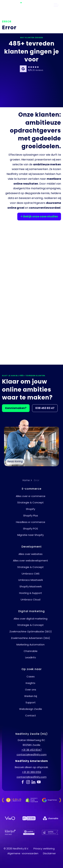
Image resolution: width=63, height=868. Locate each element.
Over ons (31, 690)
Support (31, 702)
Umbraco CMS (31, 574)
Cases (31, 676)
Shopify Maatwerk (31, 586)
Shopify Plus (31, 515)
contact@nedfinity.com (32, 754)
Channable (31, 651)
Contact (31, 715)
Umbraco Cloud (30, 600)
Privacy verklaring (44, 849)
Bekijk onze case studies (39, 217)
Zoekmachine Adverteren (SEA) (30, 638)
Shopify (30, 509)
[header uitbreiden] (56, 5)
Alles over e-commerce (31, 496)
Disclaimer (49, 853)
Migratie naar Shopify (30, 535)
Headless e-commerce (31, 522)
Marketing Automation (30, 645)
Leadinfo (31, 657)
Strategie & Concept (30, 502)
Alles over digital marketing (30, 619)
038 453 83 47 (45, 408)
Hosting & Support (31, 593)
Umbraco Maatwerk (31, 580)
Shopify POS (30, 529)
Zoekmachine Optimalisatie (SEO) (31, 631)
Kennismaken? (16, 408)
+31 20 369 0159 (32, 772)
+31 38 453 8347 (32, 750)
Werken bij (31, 696)
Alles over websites (30, 554)
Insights (30, 683)
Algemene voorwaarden (23, 853)
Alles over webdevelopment (30, 561)
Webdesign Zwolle (31, 709)
